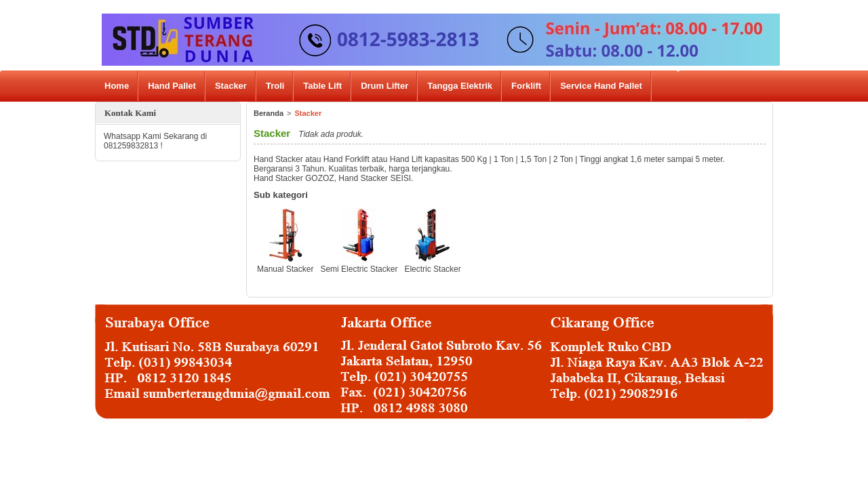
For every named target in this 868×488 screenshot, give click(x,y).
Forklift (526, 86)
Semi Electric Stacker (359, 269)
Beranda (269, 113)
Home (117, 86)
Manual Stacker (285, 269)
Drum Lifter (384, 86)
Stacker (231, 86)
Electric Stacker (432, 269)
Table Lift (322, 86)
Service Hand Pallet (601, 86)
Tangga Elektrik (460, 86)
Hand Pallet (172, 86)
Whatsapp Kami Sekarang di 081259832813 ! (155, 141)
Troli (275, 86)
